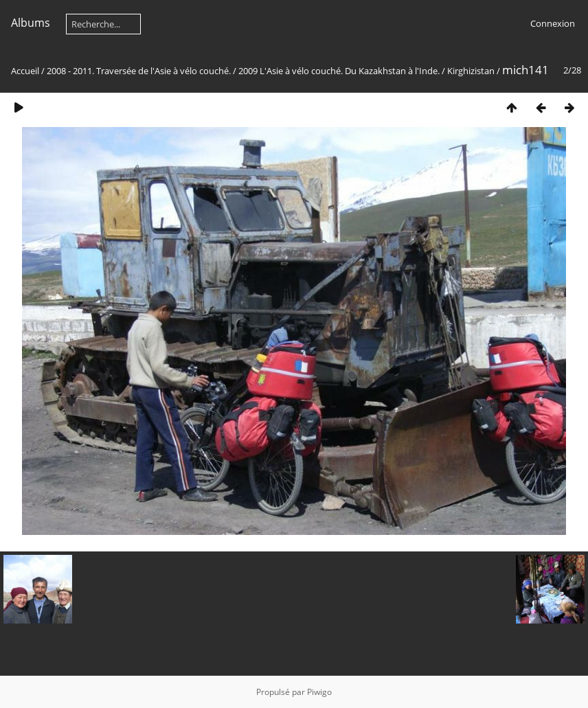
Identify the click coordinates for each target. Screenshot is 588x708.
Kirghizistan (471, 71)
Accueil (25, 71)
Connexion (553, 23)
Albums (31, 23)
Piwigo (319, 692)
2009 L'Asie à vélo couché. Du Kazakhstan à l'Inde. (339, 71)
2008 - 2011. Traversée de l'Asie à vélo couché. (140, 71)
